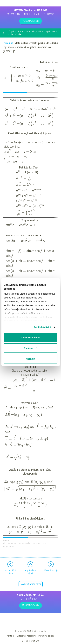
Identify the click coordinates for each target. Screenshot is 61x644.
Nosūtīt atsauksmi (31, 584)
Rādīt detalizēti (42, 327)
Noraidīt (30, 359)
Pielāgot (31, 348)
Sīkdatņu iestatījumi (30, 641)
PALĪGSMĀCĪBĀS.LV (30, 21)
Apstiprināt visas (30, 338)
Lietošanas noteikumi (26, 636)
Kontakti (10, 636)
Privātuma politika (46, 636)
